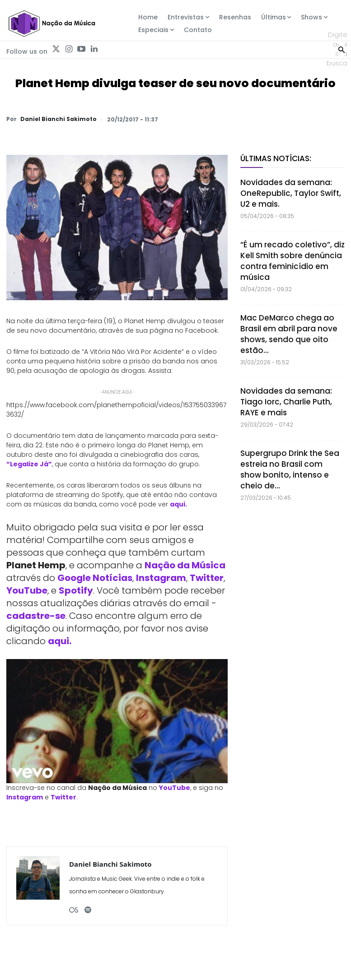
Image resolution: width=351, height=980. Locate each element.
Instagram (161, 578)
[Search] (342, 49)
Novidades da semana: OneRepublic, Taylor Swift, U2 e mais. (291, 193)
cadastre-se (36, 616)
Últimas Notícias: (276, 158)
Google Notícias (95, 578)
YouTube (27, 590)
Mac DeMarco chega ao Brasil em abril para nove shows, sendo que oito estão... (289, 334)
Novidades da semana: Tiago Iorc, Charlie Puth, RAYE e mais (286, 402)
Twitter (207, 578)
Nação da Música (185, 565)
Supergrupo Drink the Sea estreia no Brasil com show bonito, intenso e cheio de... (290, 469)
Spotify (76, 590)
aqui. (178, 504)
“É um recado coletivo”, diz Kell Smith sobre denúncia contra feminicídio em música (292, 261)
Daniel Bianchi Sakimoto (58, 119)
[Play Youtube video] (117, 721)
